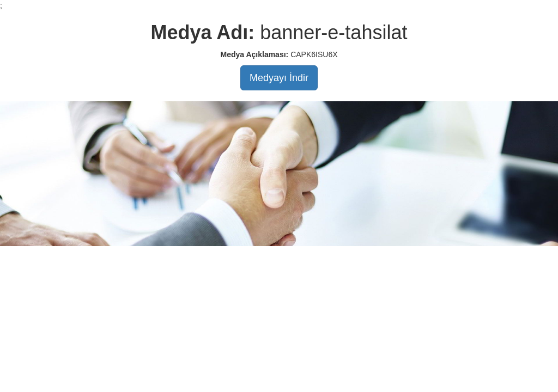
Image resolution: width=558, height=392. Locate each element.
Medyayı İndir (279, 78)
